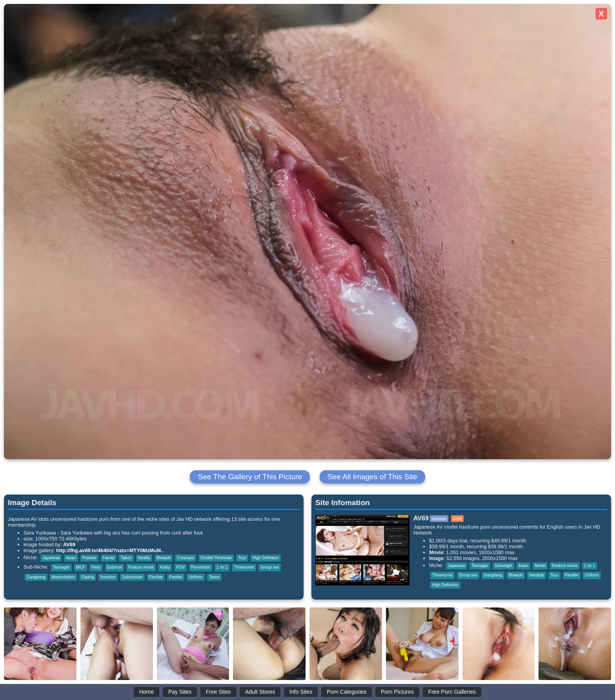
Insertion (108, 577)
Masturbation (63, 577)
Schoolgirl (503, 566)
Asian (71, 558)
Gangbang (36, 577)
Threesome (244, 567)
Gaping (88, 577)
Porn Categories (347, 692)
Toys (242, 558)
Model (540, 566)
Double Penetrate (216, 558)
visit (457, 519)
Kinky (165, 567)
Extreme (115, 567)
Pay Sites (180, 692)
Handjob (537, 575)
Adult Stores (260, 692)
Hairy (96, 567)
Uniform (196, 577)
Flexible (156, 577)
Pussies (89, 558)
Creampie (186, 558)
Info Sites (301, 692)
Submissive (132, 577)
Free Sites (218, 692)
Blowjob (164, 558)
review (439, 519)
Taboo (126, 558)
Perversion (201, 567)
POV (180, 567)
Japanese (51, 558)
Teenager (61, 567)
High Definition (266, 558)
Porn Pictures (397, 692)
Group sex (270, 567)
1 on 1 (222, 567)
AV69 (69, 545)
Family (109, 558)
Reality (144, 558)
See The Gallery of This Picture (250, 477)
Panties (176, 577)
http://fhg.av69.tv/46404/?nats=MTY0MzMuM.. (110, 550)
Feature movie (141, 567)
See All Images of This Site (372, 477)
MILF (81, 567)
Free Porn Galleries (452, 692)
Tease (214, 577)
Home (146, 692)
